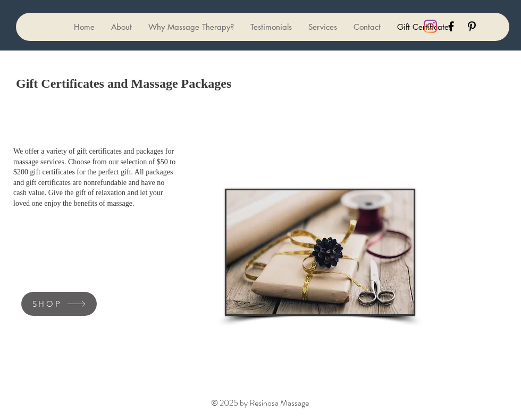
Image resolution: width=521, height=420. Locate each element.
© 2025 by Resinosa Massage (260, 403)
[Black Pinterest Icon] (472, 26)
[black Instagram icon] (430, 26)
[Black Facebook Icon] (451, 26)
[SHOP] (59, 304)
